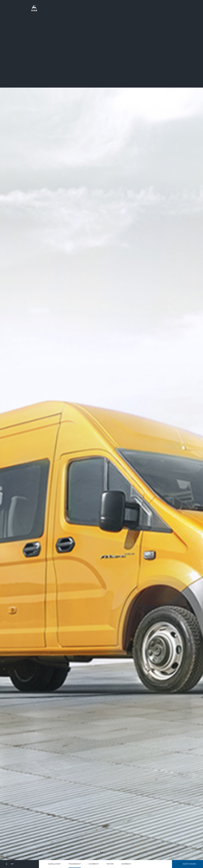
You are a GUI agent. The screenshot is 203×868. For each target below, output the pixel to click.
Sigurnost (94, 776)
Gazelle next (55, 776)
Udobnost (126, 776)
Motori (110, 776)
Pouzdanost (75, 776)
